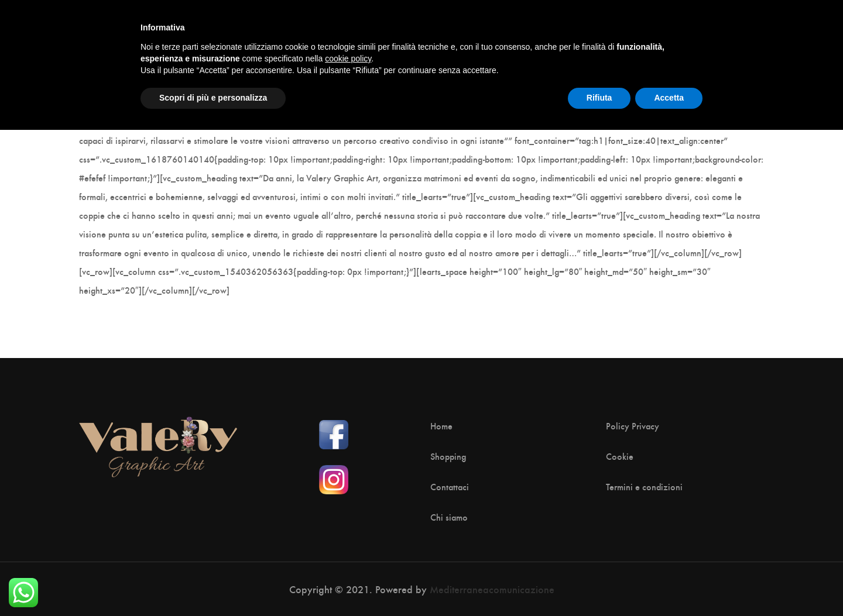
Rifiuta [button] (599, 584)
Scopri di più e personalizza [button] (213, 584)
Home (441, 426)
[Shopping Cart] (751, 29)
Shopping (448, 456)
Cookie (620, 456)
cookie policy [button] (348, 545)
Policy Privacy (633, 426)
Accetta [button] (669, 584)
